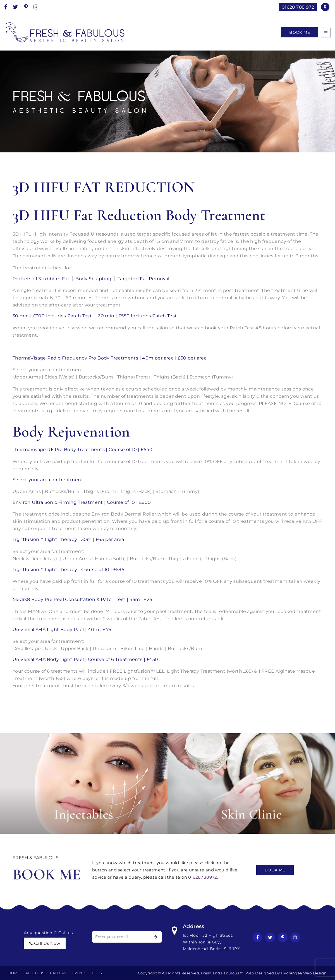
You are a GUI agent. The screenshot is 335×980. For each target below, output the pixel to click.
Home (14, 973)
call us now (45, 943)
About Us (35, 973)
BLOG (97, 973)
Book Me (300, 32)
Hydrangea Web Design (304, 973)
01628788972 (203, 877)
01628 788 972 (298, 7)
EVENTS (79, 973)
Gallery (58, 973)
